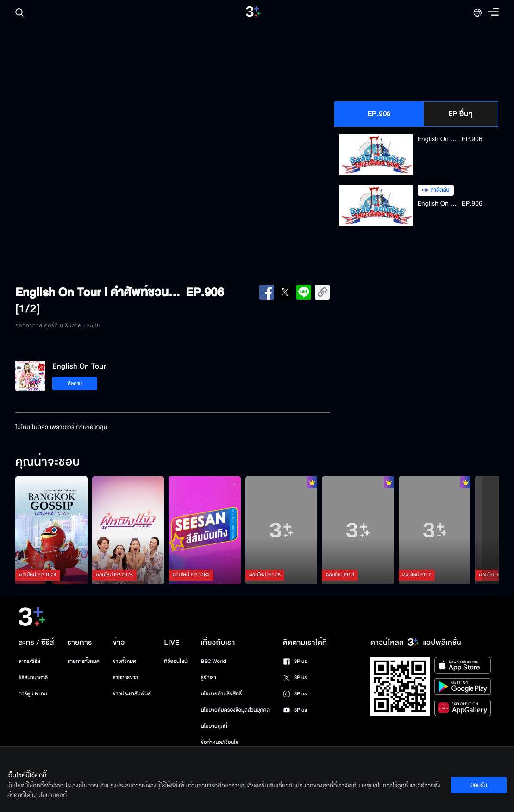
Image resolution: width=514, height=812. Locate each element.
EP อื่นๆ (461, 114)
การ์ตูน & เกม (33, 694)
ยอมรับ (479, 785)
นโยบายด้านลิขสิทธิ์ (222, 694)
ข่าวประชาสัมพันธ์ (132, 694)
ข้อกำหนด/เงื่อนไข (220, 742)
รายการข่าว (125, 678)
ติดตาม (75, 384)
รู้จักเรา (209, 678)
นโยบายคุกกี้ (214, 726)
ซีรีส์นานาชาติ (33, 678)
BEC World (213, 661)
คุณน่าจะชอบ (47, 462)
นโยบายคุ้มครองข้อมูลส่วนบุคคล (235, 710)
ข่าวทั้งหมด (125, 661)
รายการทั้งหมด (84, 661)
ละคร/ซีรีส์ (29, 661)
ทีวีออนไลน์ (176, 661)
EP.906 (379, 114)
